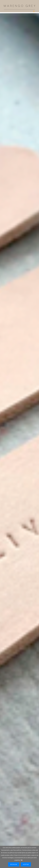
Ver (22, 860)
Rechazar (14, 864)
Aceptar (26, 864)
